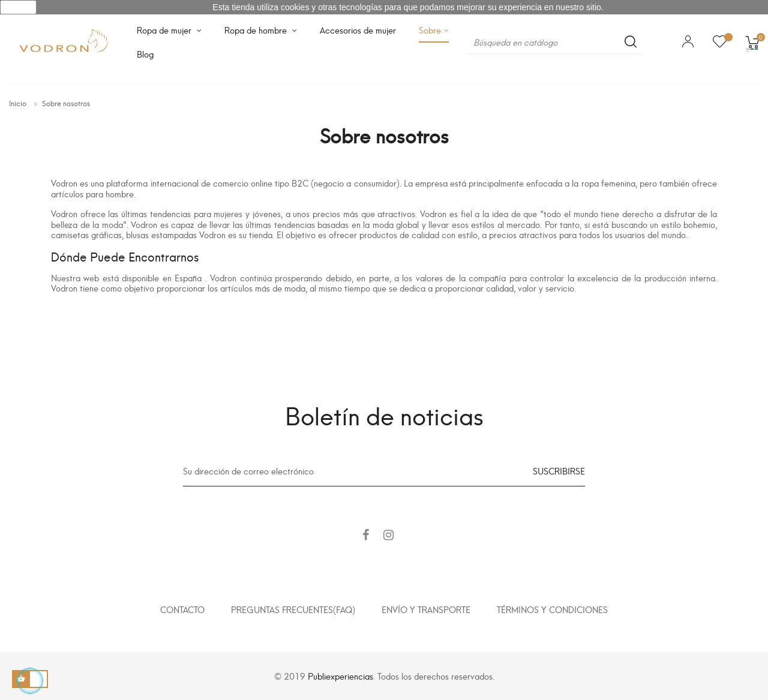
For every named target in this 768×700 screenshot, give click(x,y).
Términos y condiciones (552, 609)
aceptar (18, 7)
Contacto (182, 609)
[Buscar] (555, 42)
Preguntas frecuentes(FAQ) (293, 609)
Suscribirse (559, 471)
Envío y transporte (426, 609)
